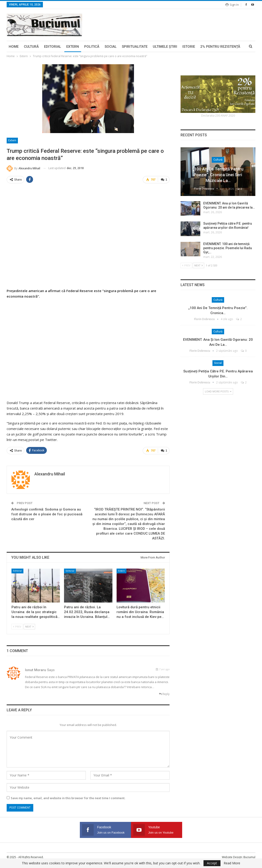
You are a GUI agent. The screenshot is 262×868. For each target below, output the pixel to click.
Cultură (31, 47)
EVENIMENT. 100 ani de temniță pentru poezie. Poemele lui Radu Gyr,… (228, 248)
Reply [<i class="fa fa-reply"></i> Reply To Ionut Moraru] (164, 694)
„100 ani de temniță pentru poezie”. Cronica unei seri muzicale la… (218, 175)
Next (29, 627)
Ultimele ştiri (165, 47)
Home (14, 47)
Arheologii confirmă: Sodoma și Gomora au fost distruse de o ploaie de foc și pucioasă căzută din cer (47, 514)
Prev (17, 627)
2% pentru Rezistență (220, 47)
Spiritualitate (135, 47)
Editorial (53, 47)
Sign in (232, 5)
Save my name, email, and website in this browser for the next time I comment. (68, 798)
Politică (92, 47)
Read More (232, 863)
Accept (212, 863)
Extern (73, 47)
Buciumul (249, 857)
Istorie (189, 47)
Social (111, 47)
